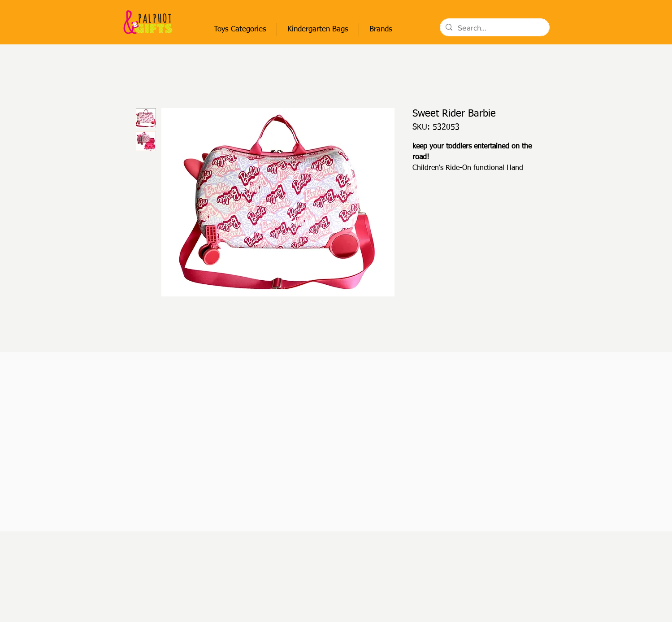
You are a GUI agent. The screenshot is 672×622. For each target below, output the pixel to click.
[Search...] (494, 28)
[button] (240, 30)
